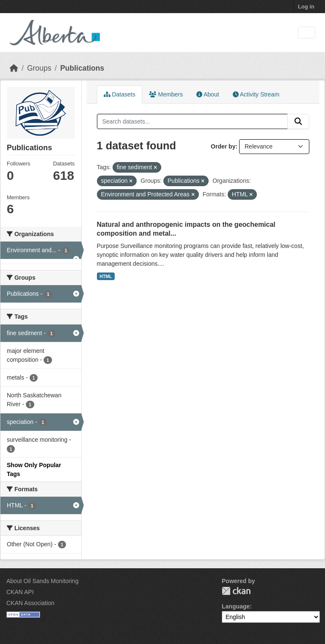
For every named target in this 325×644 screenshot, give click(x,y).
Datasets (120, 94)
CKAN (236, 591)
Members (166, 94)
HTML (106, 276)
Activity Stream (256, 94)
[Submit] (298, 121)
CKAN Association (30, 603)
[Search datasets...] (193, 121)
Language (236, 606)
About (208, 94)
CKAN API (20, 592)
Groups (39, 68)
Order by (223, 146)
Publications (82, 68)
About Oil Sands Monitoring (42, 581)
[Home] (14, 68)
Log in (306, 7)
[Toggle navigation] (307, 33)
